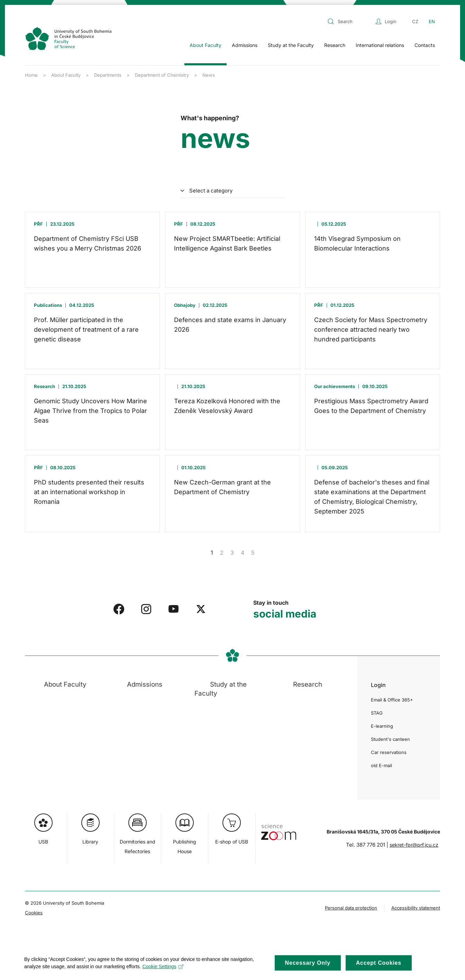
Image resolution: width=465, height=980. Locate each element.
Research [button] (335, 45)
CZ (415, 21)
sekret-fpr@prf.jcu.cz (414, 845)
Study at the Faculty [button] (291, 45)
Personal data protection (351, 908)
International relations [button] (380, 45)
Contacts (425, 45)
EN (432, 21)
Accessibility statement (416, 908)
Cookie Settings (163, 972)
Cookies (34, 913)
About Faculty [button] (206, 45)
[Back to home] (68, 38)
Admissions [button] (245, 45)
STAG (377, 713)
